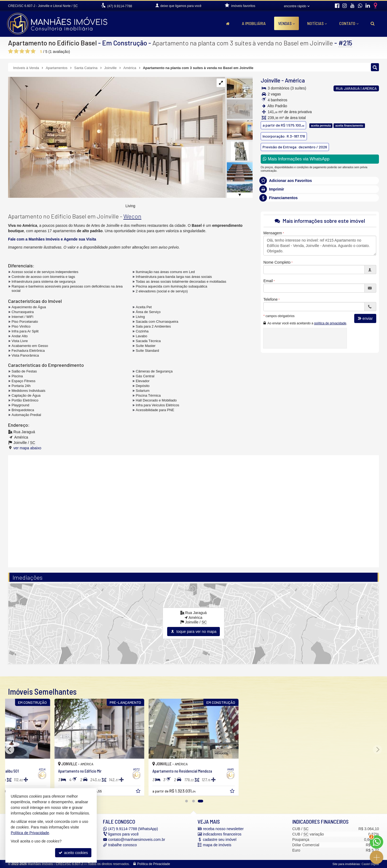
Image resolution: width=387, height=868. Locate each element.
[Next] (377, 749)
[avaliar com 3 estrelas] (22, 51)
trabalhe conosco (123, 845)
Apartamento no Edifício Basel (52, 43)
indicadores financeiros (222, 834)
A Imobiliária (254, 23)
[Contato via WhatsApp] (377, 842)
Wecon (132, 216)
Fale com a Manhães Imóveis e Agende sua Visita (52, 239)
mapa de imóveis (217, 845)
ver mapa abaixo (27, 448)
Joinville (270, 80)
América (295, 80)
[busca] (373, 23)
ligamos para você (124, 834)
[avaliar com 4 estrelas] (28, 51)
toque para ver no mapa (194, 632)
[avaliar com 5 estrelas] (33, 51)
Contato (349, 23)
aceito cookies (73, 853)
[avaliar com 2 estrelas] (16, 51)
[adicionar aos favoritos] (186, 792)
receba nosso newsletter (223, 829)
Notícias (317, 23)
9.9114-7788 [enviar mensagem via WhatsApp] (120, 6)
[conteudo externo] (193, 511)
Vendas (286, 23)
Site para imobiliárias (346, 864)
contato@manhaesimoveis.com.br (137, 840)
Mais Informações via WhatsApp (296, 159)
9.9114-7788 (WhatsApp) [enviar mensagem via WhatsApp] (133, 829)
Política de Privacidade (154, 864)
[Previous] (10, 749)
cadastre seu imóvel (220, 840)
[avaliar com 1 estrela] (11, 51)
